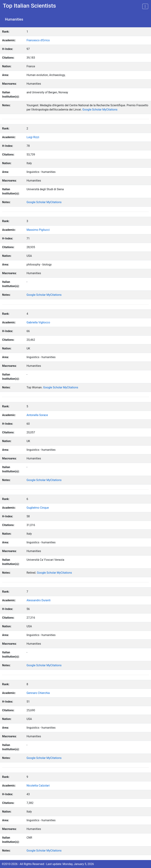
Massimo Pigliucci (38, 230)
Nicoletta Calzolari (38, 786)
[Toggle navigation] (145, 6)
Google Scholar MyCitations (100, 110)
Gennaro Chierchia (38, 693)
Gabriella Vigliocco (38, 322)
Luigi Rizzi (33, 137)
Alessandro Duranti (38, 600)
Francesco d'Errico (38, 40)
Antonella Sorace (37, 415)
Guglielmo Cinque (38, 508)
